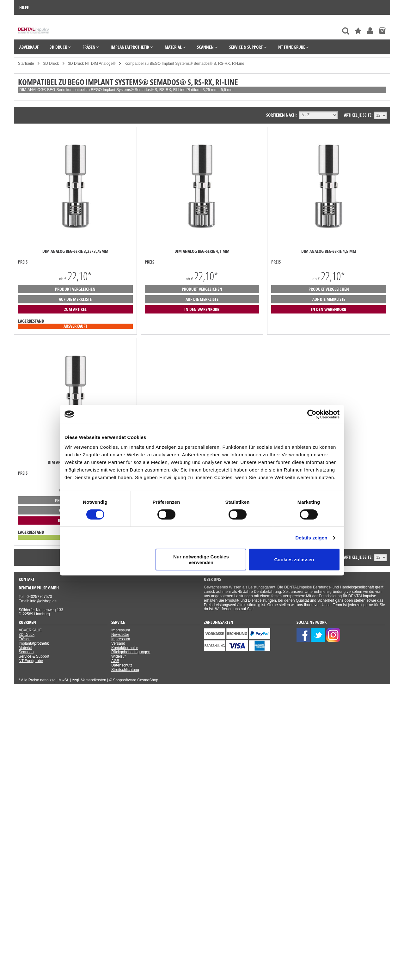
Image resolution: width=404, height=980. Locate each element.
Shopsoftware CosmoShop (136, 680)
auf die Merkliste (75, 299)
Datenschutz (122, 665)
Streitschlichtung (125, 670)
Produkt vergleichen (75, 289)
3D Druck (27, 635)
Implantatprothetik (34, 643)
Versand (118, 643)
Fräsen (24, 639)
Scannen (26, 652)
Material (25, 648)
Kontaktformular (125, 648)
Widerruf (118, 656)
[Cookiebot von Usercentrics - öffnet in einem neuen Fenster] (312, 414)
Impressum (121, 630)
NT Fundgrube (31, 661)
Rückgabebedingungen (131, 652)
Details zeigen (311, 538)
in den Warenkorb (202, 309)
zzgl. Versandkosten (89, 680)
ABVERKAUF (30, 630)
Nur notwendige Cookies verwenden (201, 559)
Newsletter (120, 635)
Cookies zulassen (294, 560)
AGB (115, 661)
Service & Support (34, 656)
